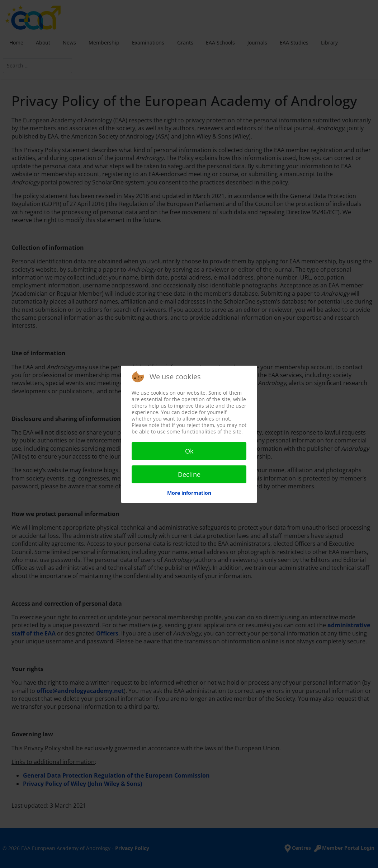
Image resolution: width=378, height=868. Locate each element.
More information (189, 493)
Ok (189, 451)
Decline (189, 474)
